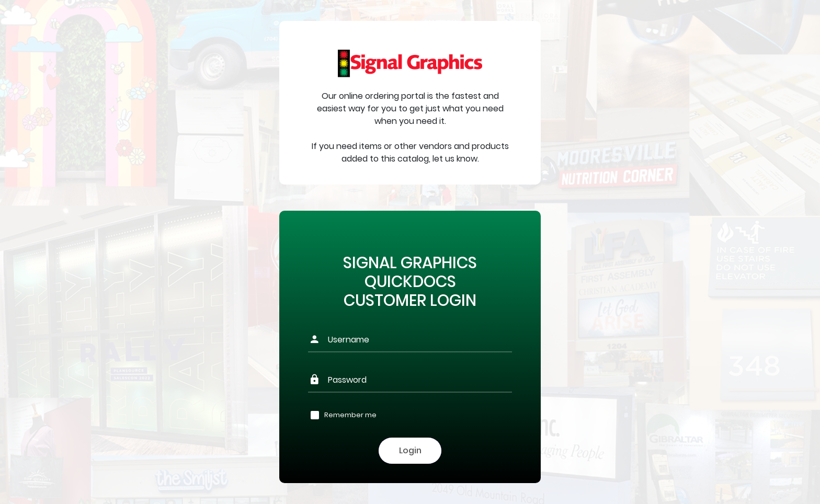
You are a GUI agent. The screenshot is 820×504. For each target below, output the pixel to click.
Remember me (350, 415)
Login (410, 450)
